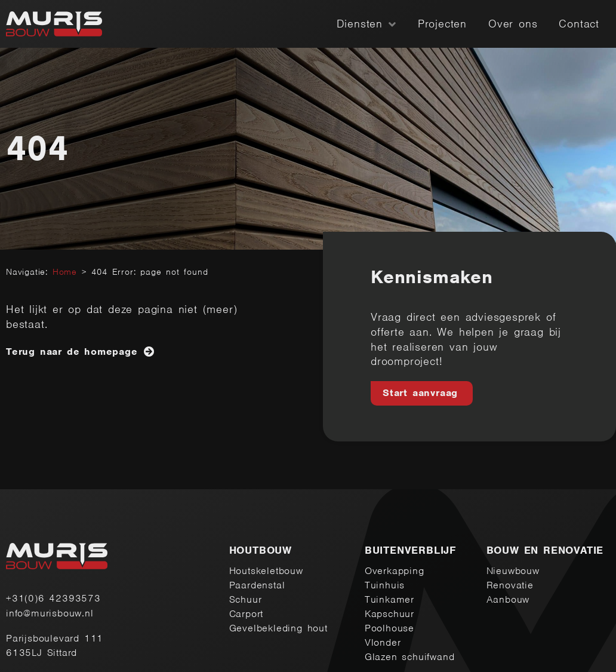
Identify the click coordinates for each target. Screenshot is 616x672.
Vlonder (383, 642)
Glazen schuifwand (410, 657)
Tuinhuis (385, 585)
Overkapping (395, 571)
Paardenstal (257, 585)
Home (65, 272)
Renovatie (510, 585)
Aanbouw (508, 599)
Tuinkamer (389, 599)
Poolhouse (389, 628)
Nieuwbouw (513, 571)
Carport (247, 614)
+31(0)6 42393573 (53, 598)
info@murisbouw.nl (50, 613)
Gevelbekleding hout (278, 628)
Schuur (246, 599)
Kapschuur (389, 614)
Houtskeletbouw (266, 571)
